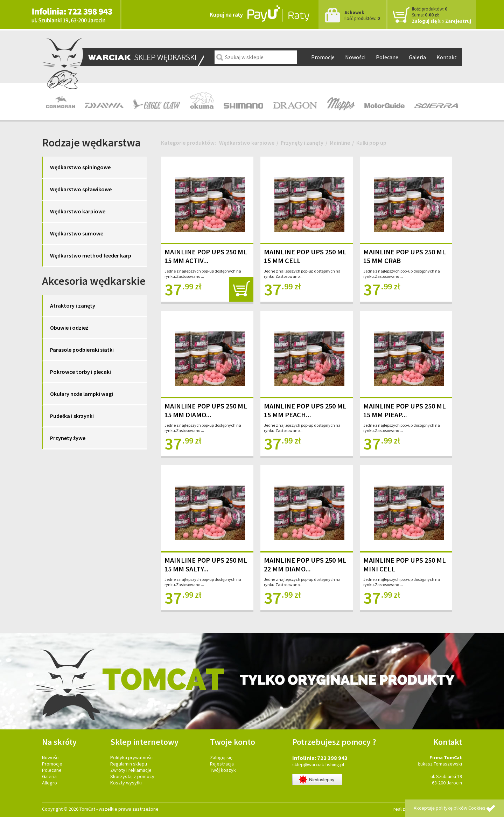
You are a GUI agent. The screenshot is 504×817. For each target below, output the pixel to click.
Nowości (355, 57)
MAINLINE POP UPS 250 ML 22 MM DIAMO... (305, 564)
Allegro (50, 783)
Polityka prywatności (132, 757)
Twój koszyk (223, 770)
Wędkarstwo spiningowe (80, 167)
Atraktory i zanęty (73, 305)
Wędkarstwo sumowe (77, 233)
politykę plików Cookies (461, 808)
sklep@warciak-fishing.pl (318, 764)
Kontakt (447, 57)
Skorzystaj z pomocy (132, 776)
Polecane (387, 57)
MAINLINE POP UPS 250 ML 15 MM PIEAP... (405, 410)
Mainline (340, 143)
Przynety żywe (68, 438)
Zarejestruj (458, 21)
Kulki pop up (371, 143)
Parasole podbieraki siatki (82, 350)
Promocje (323, 57)
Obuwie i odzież (69, 328)
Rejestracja (222, 764)
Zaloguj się (424, 21)
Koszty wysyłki (126, 783)
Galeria (417, 57)
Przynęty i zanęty (302, 143)
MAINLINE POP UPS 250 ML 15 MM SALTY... (206, 564)
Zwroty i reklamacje (131, 770)
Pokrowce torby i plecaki (80, 372)
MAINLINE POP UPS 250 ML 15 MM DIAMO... (206, 410)
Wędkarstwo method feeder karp (91, 255)
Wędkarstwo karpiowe (78, 211)
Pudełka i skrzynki (72, 416)
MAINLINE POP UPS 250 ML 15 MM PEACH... (305, 410)
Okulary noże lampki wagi (82, 394)
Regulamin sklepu (129, 764)
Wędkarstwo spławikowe (81, 189)
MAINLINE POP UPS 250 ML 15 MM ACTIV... (206, 256)
